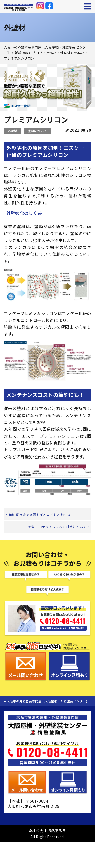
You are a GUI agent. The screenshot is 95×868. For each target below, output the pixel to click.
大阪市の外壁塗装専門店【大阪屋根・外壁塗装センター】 (46, 701)
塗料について (37, 131)
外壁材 (12, 131)
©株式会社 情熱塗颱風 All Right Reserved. (48, 834)
